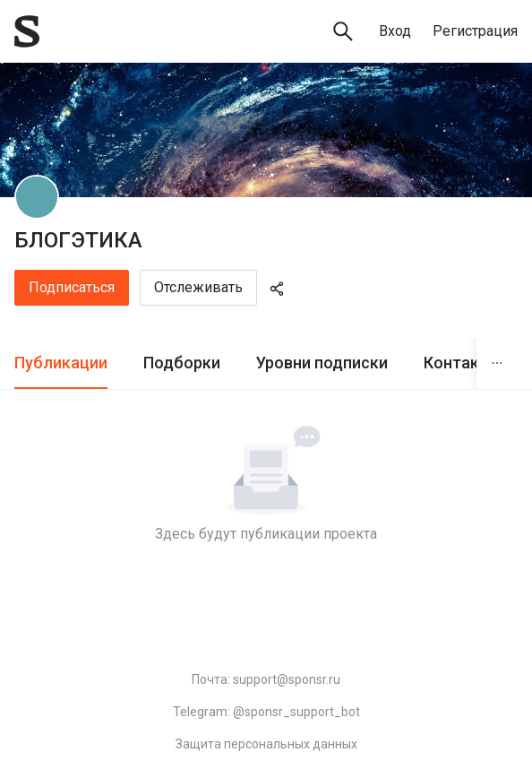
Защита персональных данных (266, 744)
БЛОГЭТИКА (78, 240)
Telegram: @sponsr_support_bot (266, 712)
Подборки (182, 363)
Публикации (61, 363)
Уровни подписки (322, 363)
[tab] (61, 363)
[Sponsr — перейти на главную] (27, 31)
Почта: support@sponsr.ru (266, 679)
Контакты (462, 363)
